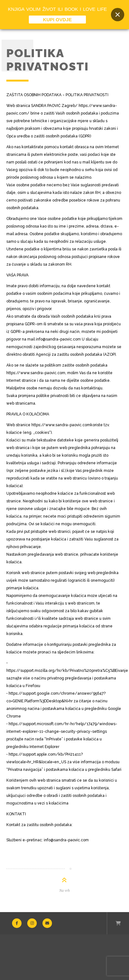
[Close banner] (118, 15)
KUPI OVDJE (58, 20)
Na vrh (64, 891)
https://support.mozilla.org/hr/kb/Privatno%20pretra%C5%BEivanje (67, 671)
